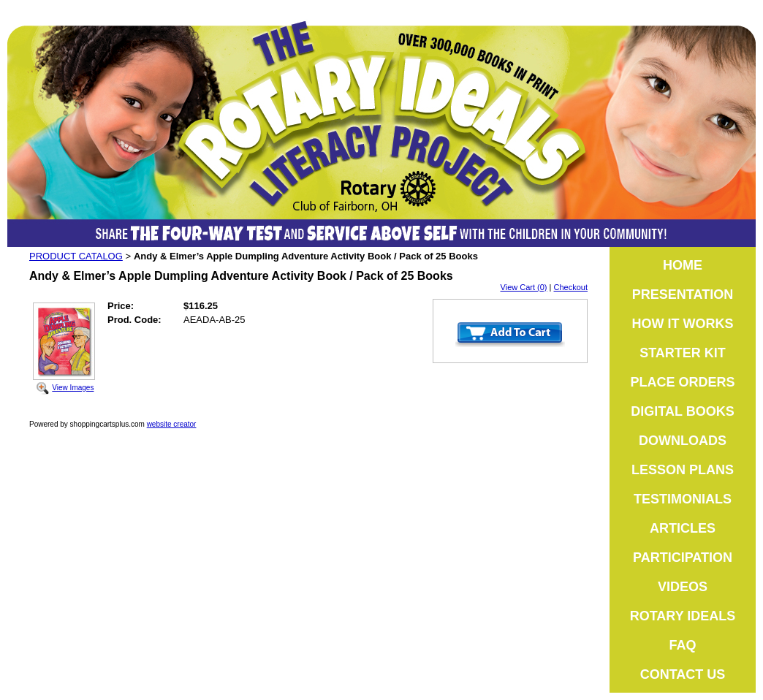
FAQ (682, 645)
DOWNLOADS (683, 441)
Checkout (571, 287)
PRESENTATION (683, 294)
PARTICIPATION (683, 558)
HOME (683, 265)
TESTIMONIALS (683, 499)
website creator (172, 424)
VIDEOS (683, 587)
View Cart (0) (524, 287)
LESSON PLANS (683, 470)
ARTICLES (683, 528)
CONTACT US (683, 674)
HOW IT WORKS (683, 324)
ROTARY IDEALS (683, 616)
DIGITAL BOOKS (682, 411)
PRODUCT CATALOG (76, 256)
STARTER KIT (683, 353)
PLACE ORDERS (682, 382)
